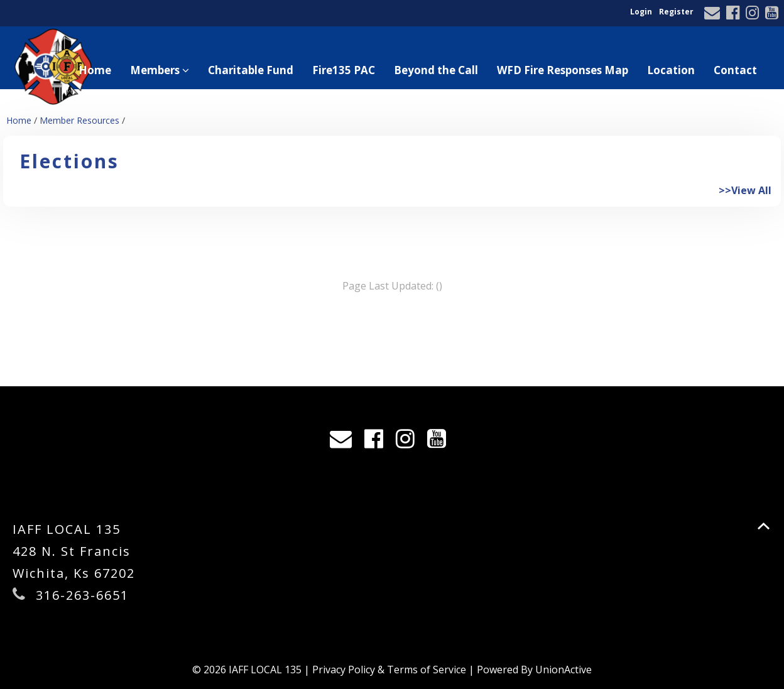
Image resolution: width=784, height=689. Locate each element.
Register (676, 12)
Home (95, 70)
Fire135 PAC (344, 70)
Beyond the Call (436, 70)
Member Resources (79, 120)
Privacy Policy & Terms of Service (389, 670)
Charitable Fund (251, 70)
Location (671, 70)
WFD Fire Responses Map (563, 70)
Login (641, 12)
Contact (735, 70)
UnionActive (563, 670)
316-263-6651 (82, 595)
